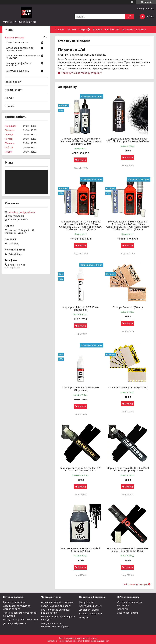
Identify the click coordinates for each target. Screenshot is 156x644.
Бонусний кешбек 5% (91, 606)
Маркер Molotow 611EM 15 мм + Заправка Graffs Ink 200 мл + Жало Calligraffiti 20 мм (81, 141)
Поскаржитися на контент (71, 641)
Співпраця (104, 36)
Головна (60, 29)
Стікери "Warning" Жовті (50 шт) (128, 387)
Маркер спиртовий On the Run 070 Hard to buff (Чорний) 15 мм (81, 469)
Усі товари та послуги (136, 584)
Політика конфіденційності (97, 641)
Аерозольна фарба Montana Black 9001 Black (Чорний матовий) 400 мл (128, 140)
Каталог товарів (77, 29)
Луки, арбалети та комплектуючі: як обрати (55, 625)
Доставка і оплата (89, 610)
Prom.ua (93, 638)
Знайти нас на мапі (128, 613)
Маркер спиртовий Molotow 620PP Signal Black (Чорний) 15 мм (128, 550)
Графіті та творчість (18, 43)
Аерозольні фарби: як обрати (57, 602)
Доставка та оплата (134, 29)
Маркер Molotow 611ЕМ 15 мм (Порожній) (81, 308)
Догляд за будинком (18, 71)
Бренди (97, 29)
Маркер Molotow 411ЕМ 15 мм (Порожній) (81, 389)
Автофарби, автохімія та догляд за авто (20, 49)
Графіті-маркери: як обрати (56, 606)
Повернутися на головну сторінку (81, 73)
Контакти (89, 36)
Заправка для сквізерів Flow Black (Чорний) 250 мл (81, 550)
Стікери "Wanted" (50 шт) (128, 307)
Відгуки (9, 98)
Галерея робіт (13, 82)
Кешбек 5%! (112, 29)
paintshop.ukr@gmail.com (21, 212)
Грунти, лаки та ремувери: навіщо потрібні (56, 611)
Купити (82, 160)
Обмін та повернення (67, 36)
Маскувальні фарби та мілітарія (19, 64)
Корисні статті (14, 90)
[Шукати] (129, 17)
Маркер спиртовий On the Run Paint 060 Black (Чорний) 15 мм (128, 469)
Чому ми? (84, 617)
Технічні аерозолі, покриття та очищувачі (23, 57)
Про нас (10, 106)
